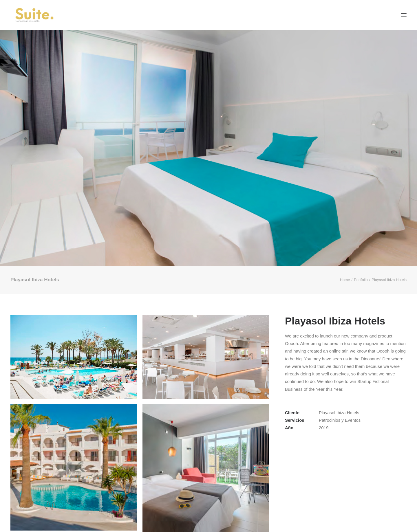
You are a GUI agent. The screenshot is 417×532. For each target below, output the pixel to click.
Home (345, 280)
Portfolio (361, 280)
